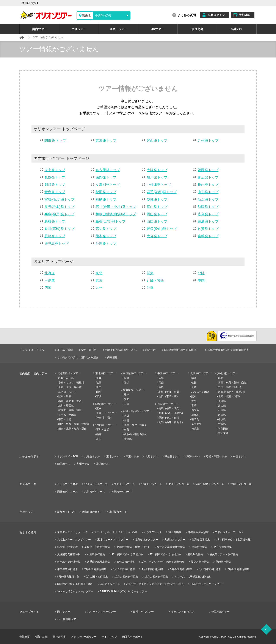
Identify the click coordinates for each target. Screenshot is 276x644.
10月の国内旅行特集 (126, 577)
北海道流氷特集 (201, 540)
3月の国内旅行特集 (124, 569)
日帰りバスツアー (143, 612)
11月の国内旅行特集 (156, 577)
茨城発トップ (157, 199)
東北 (99, 273)
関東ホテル (132, 456)
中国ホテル (240, 456)
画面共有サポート (133, 637)
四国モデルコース (67, 492)
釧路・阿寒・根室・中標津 (74, 424)
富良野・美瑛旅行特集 (97, 547)
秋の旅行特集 (223, 562)
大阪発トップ (157, 170)
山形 (99, 392)
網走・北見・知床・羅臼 (72, 429)
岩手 (99, 387)
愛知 (127, 399)
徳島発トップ (208, 221)
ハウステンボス (200, 392)
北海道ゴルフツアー (146, 540)
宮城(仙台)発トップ (59, 199)
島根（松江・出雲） (170, 392)
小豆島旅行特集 (96, 554)
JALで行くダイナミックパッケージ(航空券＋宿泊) (155, 584)
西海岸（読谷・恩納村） (232, 392)
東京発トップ (55, 170)
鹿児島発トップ (56, 244)
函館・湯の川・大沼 (70, 401)
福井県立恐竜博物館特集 (171, 547)
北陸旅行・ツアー (106, 425)
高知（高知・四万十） (171, 422)
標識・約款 (41, 637)
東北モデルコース (124, 484)
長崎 (194, 387)
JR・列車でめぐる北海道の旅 (233, 540)
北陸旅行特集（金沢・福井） (133, 547)
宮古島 (222, 406)
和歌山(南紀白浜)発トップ (116, 214)
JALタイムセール (110, 584)
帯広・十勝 (65, 419)
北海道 (50, 273)
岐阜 (127, 395)
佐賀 (194, 383)
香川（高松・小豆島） (171, 413)
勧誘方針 (150, 350)
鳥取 (161, 387)
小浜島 (222, 419)
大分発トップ (157, 236)
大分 (194, 401)
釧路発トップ (55, 185)
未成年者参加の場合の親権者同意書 (228, 350)
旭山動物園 (175, 532)
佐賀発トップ (208, 229)
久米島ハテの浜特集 (69, 562)
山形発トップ (208, 192)
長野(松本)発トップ (59, 207)
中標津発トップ (159, 185)
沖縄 (150, 288)
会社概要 (25, 637)
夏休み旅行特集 (200, 562)
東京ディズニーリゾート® (72, 532)
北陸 (201, 273)
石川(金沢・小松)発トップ (116, 207)
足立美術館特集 (223, 547)
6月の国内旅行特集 (210, 569)
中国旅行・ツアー (168, 373)
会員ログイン (216, 15)
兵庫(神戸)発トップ (59, 214)
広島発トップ (208, 214)
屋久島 (195, 415)
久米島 (222, 401)
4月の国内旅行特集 (153, 569)
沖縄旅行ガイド (118, 512)
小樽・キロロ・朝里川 (71, 383)
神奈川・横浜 (104, 418)
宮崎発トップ (208, 236)
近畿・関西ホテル (216, 456)
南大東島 (223, 433)
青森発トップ (55, 192)
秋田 (99, 383)
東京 (99, 408)
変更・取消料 (89, 350)
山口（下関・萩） (169, 396)
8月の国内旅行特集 (68, 577)
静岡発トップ (208, 207)
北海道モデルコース (96, 484)
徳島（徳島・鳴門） (170, 408)
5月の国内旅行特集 (181, 569)
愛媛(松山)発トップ (162, 229)
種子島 (195, 419)
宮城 (99, 396)
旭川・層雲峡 (66, 406)
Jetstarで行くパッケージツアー (75, 591)
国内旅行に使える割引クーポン (75, 584)
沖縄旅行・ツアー (227, 373)
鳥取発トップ (55, 221)
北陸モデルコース (152, 484)
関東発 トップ (55, 140)
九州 (99, 288)
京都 (127, 421)
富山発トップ (157, 207)
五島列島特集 (195, 554)
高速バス (237, 29)
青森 (99, 378)
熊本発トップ (106, 236)
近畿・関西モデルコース (210, 484)
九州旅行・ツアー (201, 373)
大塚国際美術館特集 (69, 554)
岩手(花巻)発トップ (162, 192)
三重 (127, 404)
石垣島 (222, 410)
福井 (99, 434)
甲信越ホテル (172, 456)
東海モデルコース (179, 484)
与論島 (195, 429)
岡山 (161, 383)
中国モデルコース (241, 484)
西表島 (222, 415)
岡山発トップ (157, 214)
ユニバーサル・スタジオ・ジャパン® (116, 532)
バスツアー (79, 29)
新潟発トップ (208, 199)
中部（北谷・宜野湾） (231, 387)
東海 (99, 280)
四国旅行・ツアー (168, 404)
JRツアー (158, 29)
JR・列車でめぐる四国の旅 (127, 554)
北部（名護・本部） (230, 396)
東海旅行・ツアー (133, 390)
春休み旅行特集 (126, 562)
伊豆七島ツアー (221, 612)
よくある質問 (187, 15)
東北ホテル (113, 456)
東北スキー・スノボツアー (113, 540)
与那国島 (223, 429)
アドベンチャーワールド (229, 532)
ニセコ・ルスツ (67, 392)
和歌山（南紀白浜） (136, 434)
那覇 (221, 378)
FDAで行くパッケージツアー (207, 584)
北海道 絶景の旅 (67, 547)
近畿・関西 (155, 280)
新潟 (127, 383)
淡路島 (128, 439)
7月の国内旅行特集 (238, 569)
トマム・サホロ (67, 415)
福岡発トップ (208, 170)
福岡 (194, 378)
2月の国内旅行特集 (95, 569)
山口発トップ (157, 221)
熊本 (194, 396)
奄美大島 (196, 424)
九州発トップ (208, 140)
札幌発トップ (55, 177)
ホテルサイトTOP (67, 456)
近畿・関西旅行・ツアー (137, 411)
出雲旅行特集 (199, 547)
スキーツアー (118, 29)
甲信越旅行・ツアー (135, 373)
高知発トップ (106, 229)
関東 (150, 273)
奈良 (127, 430)
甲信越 (50, 280)
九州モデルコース (95, 492)
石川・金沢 (103, 430)
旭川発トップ (157, 177)
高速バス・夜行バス (183, 612)
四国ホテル (64, 464)
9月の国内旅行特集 (97, 577)
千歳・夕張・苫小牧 (70, 387)
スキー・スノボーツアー (102, 612)
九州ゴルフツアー (175, 540)
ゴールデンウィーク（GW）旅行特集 (163, 562)
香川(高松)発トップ (59, 229)
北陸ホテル (152, 456)
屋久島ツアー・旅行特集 (224, 554)
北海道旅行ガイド (92, 512)
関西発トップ (157, 140)
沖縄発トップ (106, 244)
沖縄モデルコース (122, 492)
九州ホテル (83, 464)
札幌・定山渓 (66, 378)
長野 (127, 378)
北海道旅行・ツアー (69, 373)
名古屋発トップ (108, 170)
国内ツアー (39, 29)
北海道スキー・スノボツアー (74, 540)
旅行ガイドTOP (66, 512)
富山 (99, 439)
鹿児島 (195, 410)
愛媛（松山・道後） (170, 418)
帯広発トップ (208, 177)
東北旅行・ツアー (106, 373)
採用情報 (112, 357)
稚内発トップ (208, 185)
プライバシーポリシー (84, 637)
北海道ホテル (92, 456)
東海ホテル (193, 456)
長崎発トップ (55, 236)
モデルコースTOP (67, 484)
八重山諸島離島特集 (99, 562)
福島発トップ (106, 199)
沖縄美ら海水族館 (198, 532)
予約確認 (245, 15)
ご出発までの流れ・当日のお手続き (78, 357)
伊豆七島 (197, 29)
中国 (201, 280)
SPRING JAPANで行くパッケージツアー (123, 591)
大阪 (127, 416)
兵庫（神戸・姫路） (136, 425)
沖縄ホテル (102, 464)
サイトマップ (109, 637)
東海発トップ (106, 140)
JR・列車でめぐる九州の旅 (165, 554)
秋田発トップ (106, 192)
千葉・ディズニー (107, 413)
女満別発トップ (108, 185)
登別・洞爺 (65, 396)
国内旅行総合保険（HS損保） (181, 350)
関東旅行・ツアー (106, 404)
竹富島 (222, 424)
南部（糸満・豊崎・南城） (234, 383)
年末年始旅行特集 (67, 569)
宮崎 (194, 406)
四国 (48, 288)
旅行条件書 (59, 637)
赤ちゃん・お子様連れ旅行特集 (193, 577)
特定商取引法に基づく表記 (121, 350)
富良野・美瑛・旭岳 (70, 410)
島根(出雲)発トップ (111, 221)
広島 (161, 378)
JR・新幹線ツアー (68, 619)
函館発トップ (106, 177)
